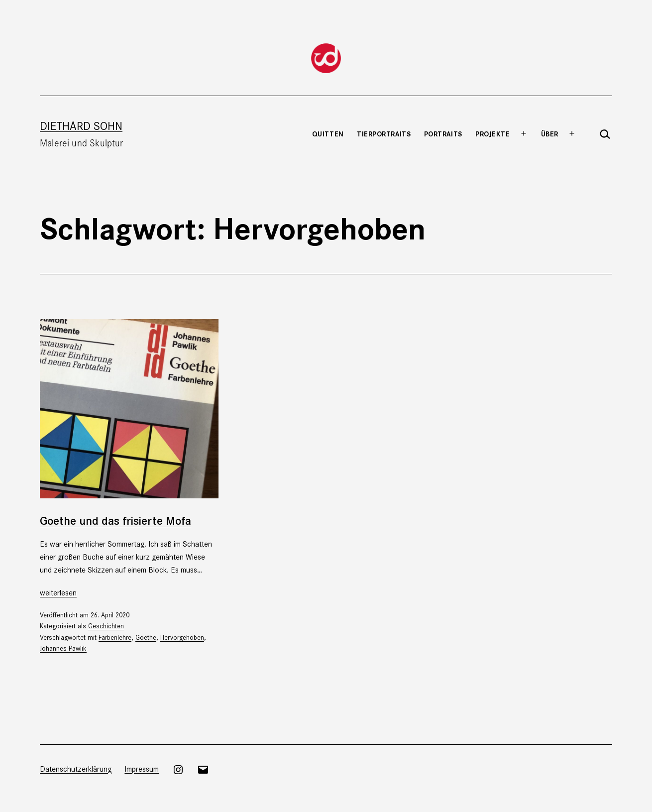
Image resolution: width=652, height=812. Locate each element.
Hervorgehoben (182, 637)
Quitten (328, 133)
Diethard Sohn (81, 125)
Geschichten (106, 626)
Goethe (146, 637)
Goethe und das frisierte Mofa (115, 520)
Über (550, 133)
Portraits (443, 133)
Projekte (492, 133)
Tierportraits (384, 133)
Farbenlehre (115, 637)
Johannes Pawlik (63, 648)
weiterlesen (58, 592)
